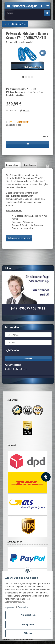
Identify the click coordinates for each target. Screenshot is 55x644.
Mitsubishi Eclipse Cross (34, 92)
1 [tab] (23, 77)
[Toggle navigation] (8, 5)
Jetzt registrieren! (20, 369)
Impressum (10, 607)
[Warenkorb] (47, 6)
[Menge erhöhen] (48, 136)
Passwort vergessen (13, 365)
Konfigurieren (28, 625)
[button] (42, 6)
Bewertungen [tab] (30, 165)
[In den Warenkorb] (27, 144)
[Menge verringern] (7, 136)
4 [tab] (32, 77)
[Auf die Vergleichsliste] (43, 53)
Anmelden (28, 358)
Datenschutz (24, 607)
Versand (26, 110)
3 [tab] (29, 77)
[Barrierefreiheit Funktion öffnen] (46, 477)
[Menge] (26, 136)
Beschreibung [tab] (13, 165)
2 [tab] (26, 77)
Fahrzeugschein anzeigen (19, 238)
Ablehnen (28, 633)
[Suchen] (24, 13)
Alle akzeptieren (28, 615)
